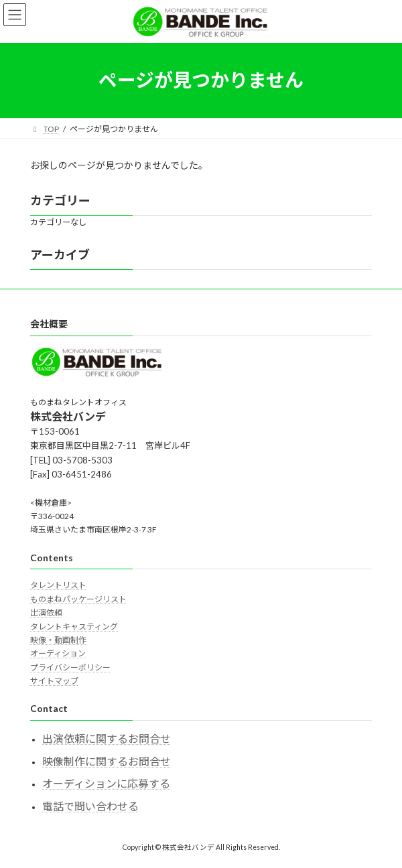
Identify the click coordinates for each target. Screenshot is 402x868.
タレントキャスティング (74, 627)
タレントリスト (58, 586)
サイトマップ (54, 681)
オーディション (58, 653)
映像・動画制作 (58, 640)
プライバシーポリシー (70, 667)
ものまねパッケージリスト (78, 599)
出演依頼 (46, 612)
